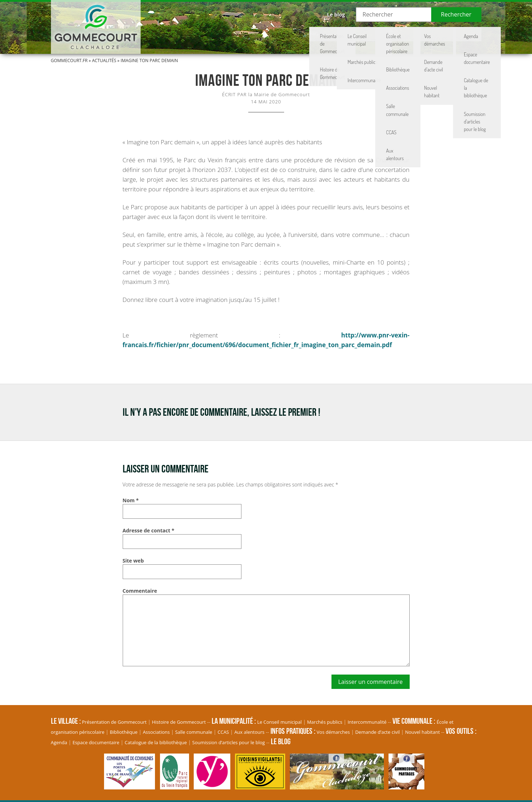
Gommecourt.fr (69, 60)
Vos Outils (455, 34)
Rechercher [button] (456, 14)
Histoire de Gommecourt (179, 722)
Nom (131, 500)
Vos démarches (333, 732)
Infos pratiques (401, 34)
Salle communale (194, 732)
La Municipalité (283, 34)
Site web (133, 561)
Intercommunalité (367, 722)
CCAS (223, 732)
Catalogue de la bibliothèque (156, 742)
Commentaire (140, 591)
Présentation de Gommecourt (114, 722)
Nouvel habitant (422, 732)
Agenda (59, 742)
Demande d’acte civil (377, 732)
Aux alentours (249, 732)
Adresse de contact (149, 530)
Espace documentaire (96, 742)
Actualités (104, 60)
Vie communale (342, 34)
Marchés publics (325, 722)
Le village (230, 34)
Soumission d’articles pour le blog (229, 742)
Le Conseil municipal (279, 722)
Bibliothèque (124, 732)
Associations (156, 732)
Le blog (336, 15)
